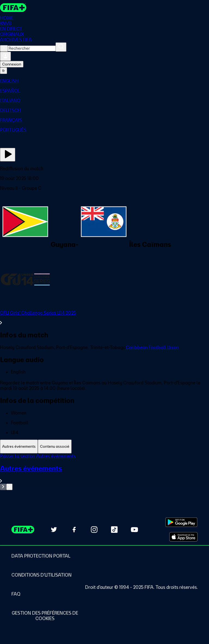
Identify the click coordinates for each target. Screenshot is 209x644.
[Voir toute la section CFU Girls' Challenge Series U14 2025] (104, 318)
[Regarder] (8, 155)
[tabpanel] (104, 472)
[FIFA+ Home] (13, 8)
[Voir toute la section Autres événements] (104, 474)
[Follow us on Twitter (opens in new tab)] (54, 530)
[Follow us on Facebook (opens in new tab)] (74, 530)
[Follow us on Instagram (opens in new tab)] (94, 530)
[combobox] (32, 48)
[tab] (19, 447)
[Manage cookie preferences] (45, 616)
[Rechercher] (61, 47)
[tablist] (104, 447)
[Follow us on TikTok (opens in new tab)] (114, 530)
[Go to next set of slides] (9, 487)
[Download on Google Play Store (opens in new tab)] (181, 522)
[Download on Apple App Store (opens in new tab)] (183, 537)
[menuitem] (104, 81)
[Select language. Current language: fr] (4, 71)
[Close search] (4, 48)
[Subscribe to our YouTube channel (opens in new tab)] (134, 530)
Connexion (12, 64)
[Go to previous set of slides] (3, 487)
